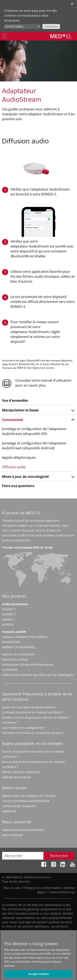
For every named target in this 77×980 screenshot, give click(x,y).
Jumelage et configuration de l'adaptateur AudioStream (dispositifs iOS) (34, 431)
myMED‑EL (9, 811)
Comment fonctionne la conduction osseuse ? (33, 733)
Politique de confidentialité (42, 888)
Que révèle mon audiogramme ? (24, 728)
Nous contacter (13, 835)
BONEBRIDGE (11, 642)
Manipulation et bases (20, 410)
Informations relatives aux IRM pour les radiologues (38, 675)
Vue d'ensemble (15, 400)
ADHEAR (8, 625)
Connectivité (12, 420)
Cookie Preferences (62, 892)
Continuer (51, 26)
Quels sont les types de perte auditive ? (29, 707)
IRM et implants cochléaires (21, 772)
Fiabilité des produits (17, 777)
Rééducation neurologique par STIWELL (29, 796)
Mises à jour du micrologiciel (25, 477)
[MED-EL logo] (61, 36)
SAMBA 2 (8, 619)
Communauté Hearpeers (19, 806)
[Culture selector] (22, 26)
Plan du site (12, 888)
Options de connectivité (18, 654)
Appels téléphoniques (19, 457)
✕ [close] (72, 4)
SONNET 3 (9, 614)
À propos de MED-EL (21, 513)
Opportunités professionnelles (23, 830)
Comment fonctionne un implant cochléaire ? (33, 712)
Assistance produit (15, 659)
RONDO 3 (9, 609)
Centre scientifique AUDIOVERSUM (26, 801)
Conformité (10, 670)
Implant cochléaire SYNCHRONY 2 (25, 637)
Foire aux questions (18, 486)
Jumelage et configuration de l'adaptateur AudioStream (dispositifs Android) (34, 446)
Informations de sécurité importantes (28, 665)
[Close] (72, 938)
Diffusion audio (14, 467)
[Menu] (5, 36)
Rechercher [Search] (59, 856)
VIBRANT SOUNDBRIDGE (19, 647)
